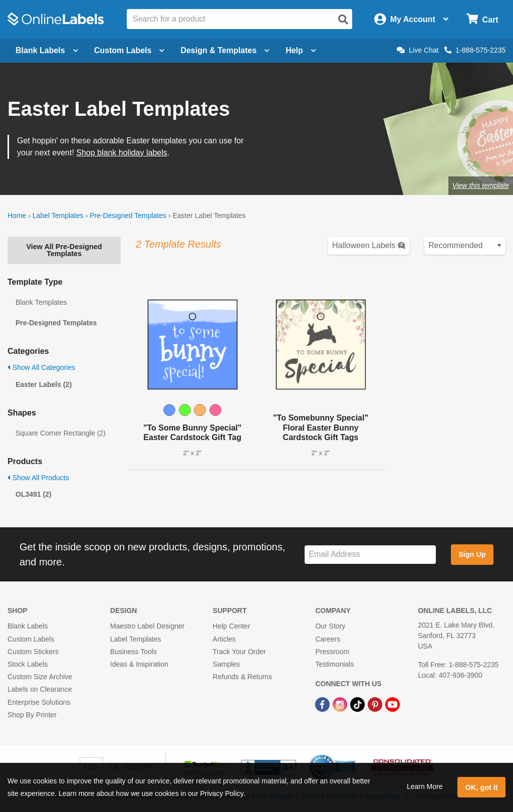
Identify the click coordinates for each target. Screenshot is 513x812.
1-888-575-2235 (475, 50)
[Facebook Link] (323, 704)
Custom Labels (31, 639)
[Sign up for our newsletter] (370, 555)
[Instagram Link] (341, 704)
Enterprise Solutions (39, 702)
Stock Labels (28, 664)
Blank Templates (41, 302)
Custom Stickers (33, 652)
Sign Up (472, 554)
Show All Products (38, 478)
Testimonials (334, 664)
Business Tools (134, 652)
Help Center (232, 626)
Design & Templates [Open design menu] (225, 50)
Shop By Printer (32, 715)
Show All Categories (41, 367)
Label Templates (58, 216)
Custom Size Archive (40, 677)
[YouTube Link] (393, 704)
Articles (224, 639)
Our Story (330, 626)
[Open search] (343, 20)
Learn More (425, 786)
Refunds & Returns (242, 677)
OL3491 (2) (34, 494)
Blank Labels (28, 626)
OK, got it (482, 787)
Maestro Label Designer (148, 626)
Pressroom (332, 652)
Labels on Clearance (40, 689)
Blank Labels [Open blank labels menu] (47, 50)
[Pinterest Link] (376, 704)
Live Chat (418, 50)
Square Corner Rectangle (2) (61, 433)
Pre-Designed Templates (128, 216)
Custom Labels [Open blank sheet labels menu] (130, 50)
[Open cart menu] (482, 19)
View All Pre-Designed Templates (64, 250)
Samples (226, 664)
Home (17, 216)
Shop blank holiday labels (121, 153)
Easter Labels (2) (44, 384)
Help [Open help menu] (301, 50)
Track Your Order (239, 652)
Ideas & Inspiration (139, 664)
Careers (328, 639)
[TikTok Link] (358, 704)
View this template (481, 185)
